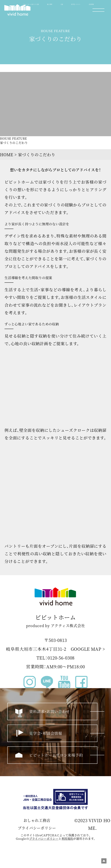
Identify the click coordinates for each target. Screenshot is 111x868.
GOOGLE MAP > (88, 649)
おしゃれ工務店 (37, 820)
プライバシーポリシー (37, 828)
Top (104, 861)
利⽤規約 (67, 839)
